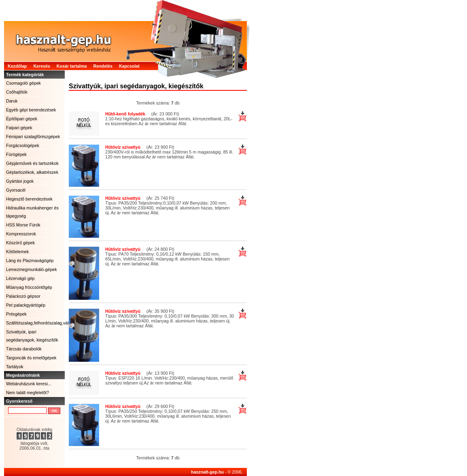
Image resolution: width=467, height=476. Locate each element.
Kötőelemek (17, 252)
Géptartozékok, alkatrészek (32, 172)
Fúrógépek (16, 154)
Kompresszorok (21, 234)
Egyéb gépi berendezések (31, 110)
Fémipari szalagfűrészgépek (33, 137)
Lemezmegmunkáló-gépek (32, 269)
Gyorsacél (16, 190)
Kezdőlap (17, 66)
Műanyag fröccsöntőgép (29, 287)
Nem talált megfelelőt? (28, 393)
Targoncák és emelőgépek (31, 358)
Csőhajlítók (17, 92)
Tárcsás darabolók (24, 349)
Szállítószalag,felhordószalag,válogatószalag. (35, 323)
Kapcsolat (129, 66)
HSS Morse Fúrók (23, 225)
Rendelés (103, 66)
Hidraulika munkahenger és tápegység (32, 212)
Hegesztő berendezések (29, 199)
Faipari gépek (19, 128)
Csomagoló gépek (23, 83)
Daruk (12, 101)
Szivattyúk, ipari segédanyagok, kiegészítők (32, 336)
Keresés (41, 66)
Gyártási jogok (20, 181)
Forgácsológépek (23, 145)
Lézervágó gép (20, 278)
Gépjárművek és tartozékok (32, 163)
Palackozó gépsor (23, 296)
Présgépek (16, 314)
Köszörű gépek (20, 243)
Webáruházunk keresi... (29, 384)
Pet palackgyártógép (26, 305)
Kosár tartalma (72, 66)
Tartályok (15, 367)
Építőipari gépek (22, 119)
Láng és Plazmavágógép (30, 260)
